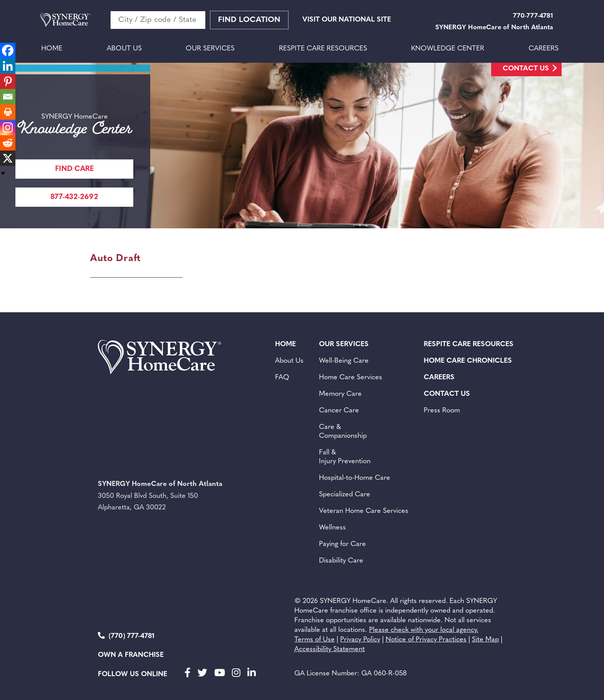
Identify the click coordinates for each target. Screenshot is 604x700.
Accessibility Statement (330, 649)
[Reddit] (8, 143)
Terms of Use (315, 640)
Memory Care (340, 394)
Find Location (249, 20)
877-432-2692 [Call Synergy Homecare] (74, 197)
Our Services (210, 49)
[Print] (8, 112)
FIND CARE (75, 169)
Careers (544, 49)
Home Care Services (351, 378)
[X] (8, 158)
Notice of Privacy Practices (426, 640)
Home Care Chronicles (468, 361)
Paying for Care (342, 544)
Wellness (332, 528)
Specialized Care (345, 495)
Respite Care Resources (323, 49)
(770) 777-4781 (126, 636)
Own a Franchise (131, 655)
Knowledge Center (448, 49)
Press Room (442, 411)
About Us (124, 49)
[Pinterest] (8, 81)
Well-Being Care (344, 361)
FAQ (282, 378)
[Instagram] (8, 127)
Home (52, 49)
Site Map (485, 640)
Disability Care (341, 561)
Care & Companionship (343, 432)
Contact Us (526, 69)
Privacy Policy (360, 640)
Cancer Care (339, 411)
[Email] (8, 97)
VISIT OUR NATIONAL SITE (347, 20)
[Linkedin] (8, 66)
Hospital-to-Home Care (355, 478)
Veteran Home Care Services (364, 511)
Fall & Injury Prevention (345, 457)
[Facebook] (8, 50)
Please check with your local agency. (424, 630)
